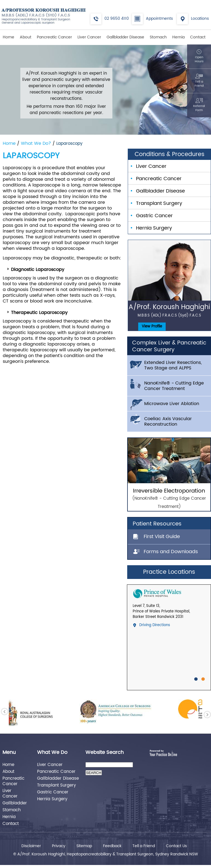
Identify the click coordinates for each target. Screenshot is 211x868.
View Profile (152, 326)
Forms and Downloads (171, 552)
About (26, 37)
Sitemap (84, 846)
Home (9, 37)
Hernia (178, 37)
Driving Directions (155, 625)
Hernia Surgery (154, 228)
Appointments (159, 19)
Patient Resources (157, 524)
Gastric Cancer (154, 216)
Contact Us (176, 846)
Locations (200, 19)
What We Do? (37, 143)
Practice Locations (169, 572)
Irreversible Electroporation (169, 499)
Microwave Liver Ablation (172, 404)
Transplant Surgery (159, 203)
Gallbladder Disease (125, 37)
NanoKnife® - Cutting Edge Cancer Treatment (174, 386)
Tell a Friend (144, 846)
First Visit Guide (162, 537)
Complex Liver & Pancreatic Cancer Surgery (169, 346)
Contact (198, 37)
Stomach (158, 37)
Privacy (59, 846)
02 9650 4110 (117, 19)
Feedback (112, 846)
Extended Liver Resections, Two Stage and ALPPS (173, 365)
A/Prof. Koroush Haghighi (169, 310)
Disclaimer (31, 846)
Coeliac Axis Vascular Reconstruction (168, 422)
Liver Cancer (89, 37)
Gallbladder (14, 803)
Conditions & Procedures (170, 154)
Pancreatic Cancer (54, 37)
